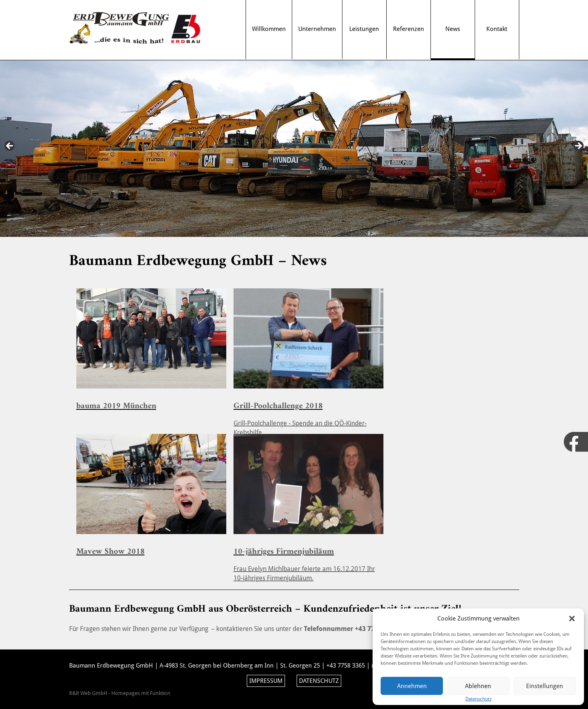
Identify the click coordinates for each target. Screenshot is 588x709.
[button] (572, 619)
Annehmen (412, 686)
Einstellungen (545, 686)
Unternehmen (317, 29)
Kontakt (497, 29)
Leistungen (364, 29)
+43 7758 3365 (346, 666)
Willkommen (269, 29)
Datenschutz (319, 681)
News (453, 29)
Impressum (266, 681)
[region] (294, 149)
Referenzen (409, 29)
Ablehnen (478, 686)
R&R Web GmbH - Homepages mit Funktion (120, 693)
